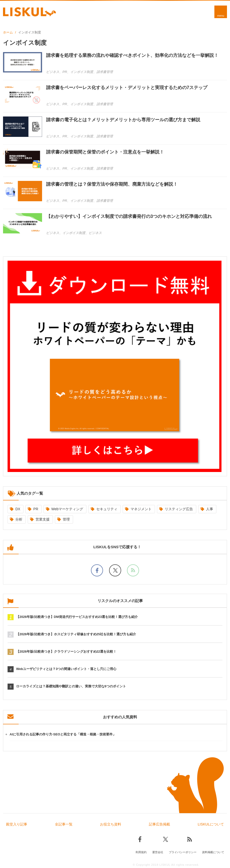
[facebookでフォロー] (97, 570)
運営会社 (158, 852)
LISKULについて (211, 824)
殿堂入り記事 (17, 824)
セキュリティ (107, 509)
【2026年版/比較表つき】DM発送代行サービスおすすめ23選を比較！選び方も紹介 (77, 617)
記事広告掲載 (159, 824)
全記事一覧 (64, 824)
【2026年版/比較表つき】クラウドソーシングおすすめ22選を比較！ (66, 652)
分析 (19, 519)
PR (36, 509)
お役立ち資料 (111, 824)
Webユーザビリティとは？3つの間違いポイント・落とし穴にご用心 (66, 669)
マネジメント (141, 509)
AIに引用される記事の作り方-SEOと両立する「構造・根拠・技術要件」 (63, 734)
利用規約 (141, 852)
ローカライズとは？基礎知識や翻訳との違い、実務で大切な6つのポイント (71, 686)
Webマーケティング (67, 509)
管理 (66, 519)
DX (18, 509)
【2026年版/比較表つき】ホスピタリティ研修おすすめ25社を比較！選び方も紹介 (76, 634)
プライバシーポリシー (183, 852)
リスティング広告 (179, 509)
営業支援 (43, 519)
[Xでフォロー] (115, 570)
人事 (210, 509)
